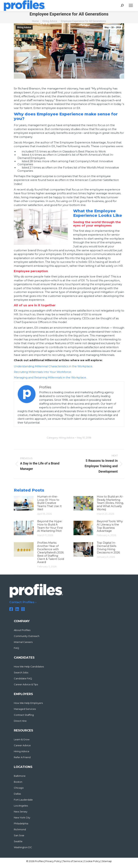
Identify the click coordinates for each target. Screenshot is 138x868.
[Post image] (24, 503)
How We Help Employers (28, 703)
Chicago (19, 788)
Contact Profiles (22, 602)
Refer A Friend (22, 757)
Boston (18, 782)
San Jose (19, 835)
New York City (22, 818)
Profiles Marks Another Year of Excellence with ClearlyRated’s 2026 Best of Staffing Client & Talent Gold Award (51, 553)
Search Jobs (21, 673)
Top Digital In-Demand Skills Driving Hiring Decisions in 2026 (108, 548)
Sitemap (107, 861)
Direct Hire (20, 721)
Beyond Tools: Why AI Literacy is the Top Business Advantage (110, 526)
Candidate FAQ (23, 679)
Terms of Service (73, 861)
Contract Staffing (24, 715)
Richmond (20, 829)
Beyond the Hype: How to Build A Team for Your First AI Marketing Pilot (50, 526)
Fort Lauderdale (23, 800)
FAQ (16, 648)
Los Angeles (21, 806)
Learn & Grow (22, 739)
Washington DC (23, 847)
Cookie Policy (92, 861)
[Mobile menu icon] (131, 5)
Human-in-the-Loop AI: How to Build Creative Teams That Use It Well (49, 503)
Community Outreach (27, 636)
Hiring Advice (24, 27)
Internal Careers (23, 642)
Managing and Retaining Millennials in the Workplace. (50, 378)
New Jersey (21, 812)
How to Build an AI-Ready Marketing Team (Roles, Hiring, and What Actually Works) (110, 503)
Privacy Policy (53, 861)
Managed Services (25, 709)
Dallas (17, 794)
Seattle (18, 841)
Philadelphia (21, 824)
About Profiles (22, 630)
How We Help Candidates (29, 667)
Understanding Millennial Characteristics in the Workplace (53, 366)
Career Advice (22, 745)
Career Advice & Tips (26, 684)
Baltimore (20, 776)
